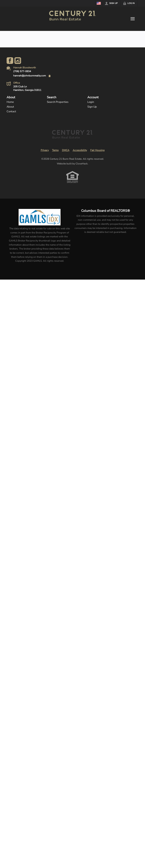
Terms (55, 150)
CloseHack (82, 164)
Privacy (45, 150)
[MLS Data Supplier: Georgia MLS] (40, 217)
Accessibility (80, 150)
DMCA (66, 150)
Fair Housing (97, 150)
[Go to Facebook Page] (10, 61)
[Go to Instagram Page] (18, 61)
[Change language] (99, 3)
